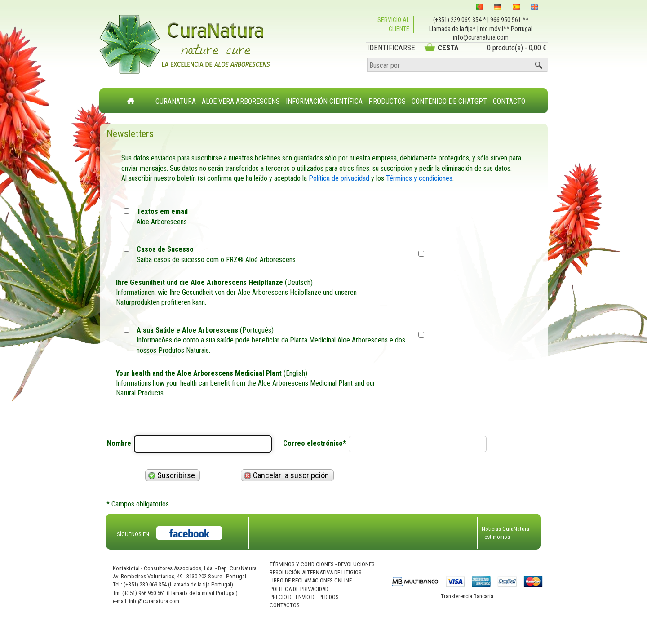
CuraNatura (176, 101)
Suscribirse (172, 475)
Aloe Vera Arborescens (241, 101)
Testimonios (496, 537)
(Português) (274, 341)
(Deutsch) (253, 293)
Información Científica (324, 101)
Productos (387, 101)
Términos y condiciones (419, 178)
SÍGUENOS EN (133, 534)
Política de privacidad (339, 178)
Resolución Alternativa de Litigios (316, 572)
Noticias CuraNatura (505, 529)
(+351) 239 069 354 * (460, 20)
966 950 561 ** (510, 20)
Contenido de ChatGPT (449, 101)
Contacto (509, 101)
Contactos (285, 605)
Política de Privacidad (299, 589)
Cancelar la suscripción (286, 475)
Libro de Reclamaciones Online (311, 580)
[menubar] (341, 97)
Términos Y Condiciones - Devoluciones (322, 564)
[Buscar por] (457, 65)
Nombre (119, 443)
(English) (253, 384)
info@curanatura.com (481, 37)
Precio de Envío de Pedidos (304, 597)
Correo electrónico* (315, 443)
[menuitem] (176, 96)
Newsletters (130, 134)
